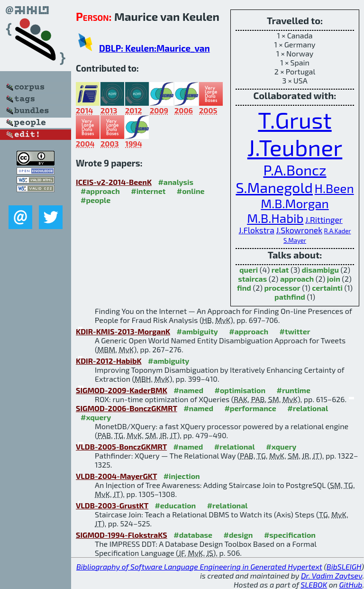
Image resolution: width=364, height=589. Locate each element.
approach (297, 279)
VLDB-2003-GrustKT (112, 505)
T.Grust (295, 120)
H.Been (334, 188)
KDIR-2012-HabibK (109, 361)
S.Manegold (274, 187)
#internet (148, 191)
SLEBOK (314, 584)
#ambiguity (197, 331)
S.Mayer (295, 240)
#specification (290, 535)
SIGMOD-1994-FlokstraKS (122, 535)
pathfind (290, 297)
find (244, 288)
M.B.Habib (275, 218)
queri (249, 270)
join (334, 279)
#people (96, 200)
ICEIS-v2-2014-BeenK (114, 182)
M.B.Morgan (295, 203)
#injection (182, 476)
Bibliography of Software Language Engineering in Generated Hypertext (199, 566)
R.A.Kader (338, 231)
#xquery (96, 417)
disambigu (320, 270)
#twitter (295, 331)
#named (188, 390)
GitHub (351, 584)
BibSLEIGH (344, 566)
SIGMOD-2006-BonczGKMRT (127, 408)
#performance (250, 408)
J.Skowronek (299, 230)
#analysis (176, 182)
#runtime (294, 390)
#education (175, 505)
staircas (252, 279)
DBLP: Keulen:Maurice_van (155, 48)
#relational (308, 408)
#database (193, 535)
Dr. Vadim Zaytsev (332, 575)
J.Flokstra (257, 230)
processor (282, 288)
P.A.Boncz (295, 170)
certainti (327, 288)
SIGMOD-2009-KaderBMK (122, 390)
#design (238, 535)
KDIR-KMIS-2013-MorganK (123, 331)
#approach (100, 191)
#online (191, 191)
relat (280, 270)
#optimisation (240, 390)
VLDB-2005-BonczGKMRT (121, 446)
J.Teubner (295, 147)
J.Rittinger (324, 220)
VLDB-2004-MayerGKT (116, 476)
